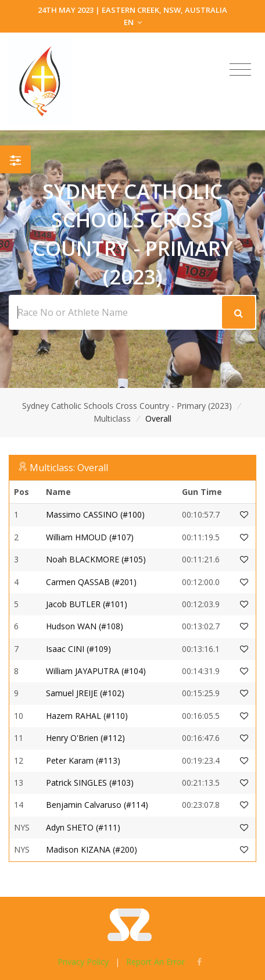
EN (133, 22)
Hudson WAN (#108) (85, 626)
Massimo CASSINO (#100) (95, 514)
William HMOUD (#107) (90, 537)
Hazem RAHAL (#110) (87, 716)
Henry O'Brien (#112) (85, 738)
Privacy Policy (83, 962)
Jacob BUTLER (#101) (87, 604)
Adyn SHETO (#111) (83, 827)
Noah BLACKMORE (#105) (96, 559)
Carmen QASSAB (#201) (91, 582)
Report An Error (155, 962)
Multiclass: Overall (69, 468)
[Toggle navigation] (240, 70)
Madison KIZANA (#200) (92, 849)
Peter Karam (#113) (83, 760)
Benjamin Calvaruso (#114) (97, 805)
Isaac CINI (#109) (78, 649)
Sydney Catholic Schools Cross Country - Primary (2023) (127, 406)
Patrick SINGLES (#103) (90, 783)
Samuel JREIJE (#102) (85, 693)
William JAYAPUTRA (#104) (96, 671)
